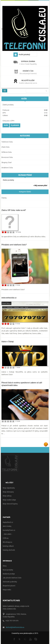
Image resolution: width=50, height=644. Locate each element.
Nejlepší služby (28, 82)
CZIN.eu (6, 538)
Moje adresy (7, 496)
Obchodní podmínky (10, 582)
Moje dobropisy (8, 492)
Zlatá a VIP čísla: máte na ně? (14, 210)
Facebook (14, 639)
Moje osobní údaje (9, 500)
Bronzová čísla (7, 157)
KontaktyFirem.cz (9, 530)
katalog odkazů (8, 546)
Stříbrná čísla (7, 152)
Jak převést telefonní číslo (12, 578)
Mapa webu (7, 590)
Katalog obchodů (9, 550)
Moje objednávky (9, 488)
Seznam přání (25, 175)
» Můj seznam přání (40, 186)
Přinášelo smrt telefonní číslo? (14, 245)
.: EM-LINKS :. (8, 534)
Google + (25, 639)
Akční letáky (7, 526)
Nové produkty (8, 570)
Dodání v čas (28, 72)
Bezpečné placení (9, 586)
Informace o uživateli (8, 29)
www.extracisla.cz (9, 298)
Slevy (5, 566)
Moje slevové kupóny (10, 504)
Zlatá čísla (5, 147)
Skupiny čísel (6, 162)
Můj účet (9, 483)
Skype (36, 639)
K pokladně (15, 125)
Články (4, 198)
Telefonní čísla (7, 142)
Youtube (30, 639)
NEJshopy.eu (7, 542)
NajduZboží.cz (8, 522)
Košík (25, 55)
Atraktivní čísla (7, 168)
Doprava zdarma (28, 63)
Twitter (20, 639)
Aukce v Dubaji (8, 342)
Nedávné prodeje (9, 574)
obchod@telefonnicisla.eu (15, 627)
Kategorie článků (25, 192)
